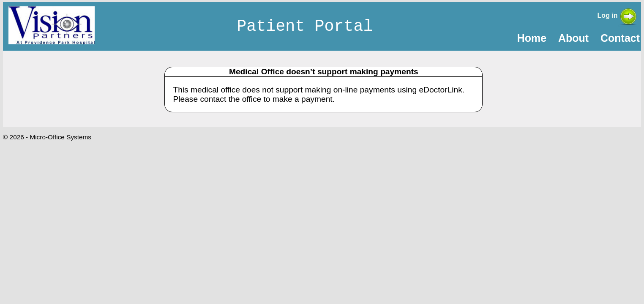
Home (532, 38)
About (573, 38)
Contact (620, 38)
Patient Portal (305, 27)
